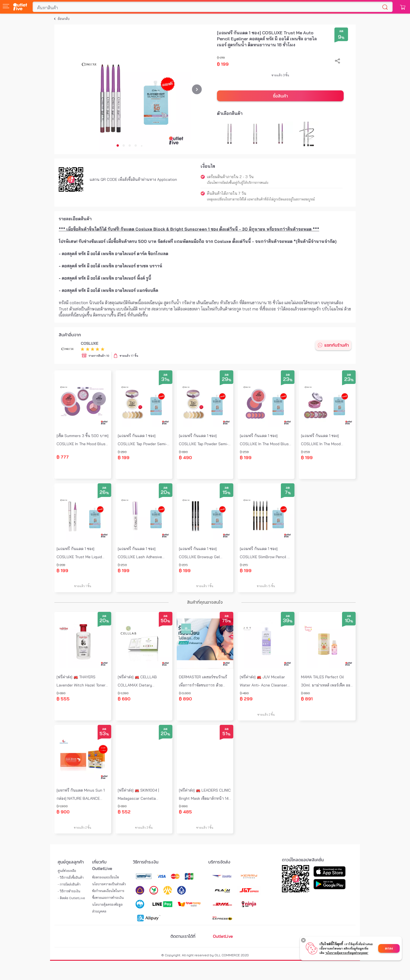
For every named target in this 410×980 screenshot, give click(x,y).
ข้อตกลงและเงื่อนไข (105, 877)
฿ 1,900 (62, 806)
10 (349, 621)
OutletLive (223, 936)
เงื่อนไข (208, 166)
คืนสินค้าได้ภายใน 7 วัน (227, 193)
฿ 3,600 (185, 693)
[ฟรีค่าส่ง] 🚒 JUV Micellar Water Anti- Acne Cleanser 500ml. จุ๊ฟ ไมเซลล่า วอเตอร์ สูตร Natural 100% (263, 682)
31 (165, 380)
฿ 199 (223, 64)
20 (165, 493)
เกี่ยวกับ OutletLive (102, 865)
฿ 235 (183, 565)
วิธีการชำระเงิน (146, 862)
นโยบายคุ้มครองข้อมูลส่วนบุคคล (107, 908)
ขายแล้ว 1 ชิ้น (83, 586)
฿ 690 (183, 452)
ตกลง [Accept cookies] (389, 948)
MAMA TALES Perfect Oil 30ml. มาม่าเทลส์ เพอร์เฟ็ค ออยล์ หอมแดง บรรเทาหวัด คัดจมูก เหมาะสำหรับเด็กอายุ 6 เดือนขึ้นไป (326, 682)
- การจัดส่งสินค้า (69, 884)
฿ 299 (246, 699)
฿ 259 (244, 452)
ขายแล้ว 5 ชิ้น (266, 586)
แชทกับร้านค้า (337, 345)
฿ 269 (61, 565)
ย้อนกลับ (64, 19)
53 (104, 734)
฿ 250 (122, 565)
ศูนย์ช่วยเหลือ (67, 871)
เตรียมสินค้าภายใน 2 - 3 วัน (230, 177)
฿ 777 (63, 457)
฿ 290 (122, 452)
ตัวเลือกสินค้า (230, 113)
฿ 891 (307, 699)
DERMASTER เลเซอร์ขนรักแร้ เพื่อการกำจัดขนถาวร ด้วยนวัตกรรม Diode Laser (203, 682)
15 (226, 493)
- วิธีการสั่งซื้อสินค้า (71, 877)
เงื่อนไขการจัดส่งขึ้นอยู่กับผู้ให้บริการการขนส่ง (238, 183)
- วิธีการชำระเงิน (69, 891)
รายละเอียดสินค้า (75, 219)
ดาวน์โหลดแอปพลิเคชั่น (303, 860)
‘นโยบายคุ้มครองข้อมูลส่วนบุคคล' (347, 953)
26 (104, 493)
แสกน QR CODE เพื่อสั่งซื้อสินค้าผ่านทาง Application (133, 179)
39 (288, 621)
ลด (341, 31)
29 (227, 380)
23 (288, 380)
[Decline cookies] (304, 940)
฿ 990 (305, 693)
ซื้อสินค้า (280, 96)
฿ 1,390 (123, 693)
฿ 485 (185, 812)
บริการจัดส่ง (219, 862)
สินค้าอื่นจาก (70, 335)
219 (222, 58)
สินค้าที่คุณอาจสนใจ (205, 602)
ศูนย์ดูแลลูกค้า (71, 862)
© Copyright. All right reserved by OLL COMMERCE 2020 (205, 955)
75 (226, 621)
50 (165, 621)
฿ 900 (63, 812)
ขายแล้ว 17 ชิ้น (129, 356)
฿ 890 (185, 699)
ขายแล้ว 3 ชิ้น (280, 75)
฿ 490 (185, 457)
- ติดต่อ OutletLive (71, 898)
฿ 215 (244, 565)
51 (226, 734)
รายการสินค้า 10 (99, 356)
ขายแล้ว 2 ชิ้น (266, 714)
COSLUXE (90, 343)
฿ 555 (63, 699)
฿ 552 (124, 812)
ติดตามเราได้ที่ (183, 936)
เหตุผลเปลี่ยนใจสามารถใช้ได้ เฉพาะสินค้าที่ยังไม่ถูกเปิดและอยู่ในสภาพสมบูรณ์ (261, 199)
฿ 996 (183, 806)
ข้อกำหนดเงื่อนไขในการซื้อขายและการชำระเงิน (108, 894)
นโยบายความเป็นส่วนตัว (109, 884)
